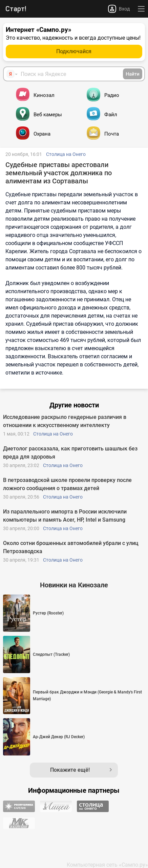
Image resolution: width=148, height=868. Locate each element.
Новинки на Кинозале (74, 585)
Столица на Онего (66, 154)
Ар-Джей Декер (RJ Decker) (59, 737)
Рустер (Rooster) (48, 613)
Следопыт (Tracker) (51, 654)
